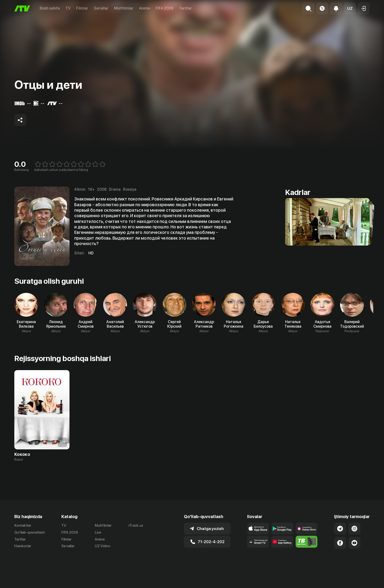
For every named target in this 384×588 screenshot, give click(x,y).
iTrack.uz (136, 525)
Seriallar (101, 8)
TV (68, 8)
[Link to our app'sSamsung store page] (307, 529)
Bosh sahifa (50, 8)
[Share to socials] (20, 120)
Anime (144, 8)
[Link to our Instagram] (354, 529)
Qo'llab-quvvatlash (29, 532)
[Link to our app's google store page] (282, 529)
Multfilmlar (124, 8)
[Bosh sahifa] (22, 8)
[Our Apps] (258, 542)
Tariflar (185, 8)
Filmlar (82, 8)
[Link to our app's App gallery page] (282, 542)
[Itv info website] (307, 542)
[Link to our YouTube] (354, 543)
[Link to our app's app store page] (258, 529)
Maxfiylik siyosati (356, 583)
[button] (350, 8)
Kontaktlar (23, 525)
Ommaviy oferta (323, 583)
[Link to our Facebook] (340, 543)
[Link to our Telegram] (340, 529)
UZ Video (102, 546)
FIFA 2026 (165, 8)
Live (98, 532)
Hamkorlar (23, 546)
